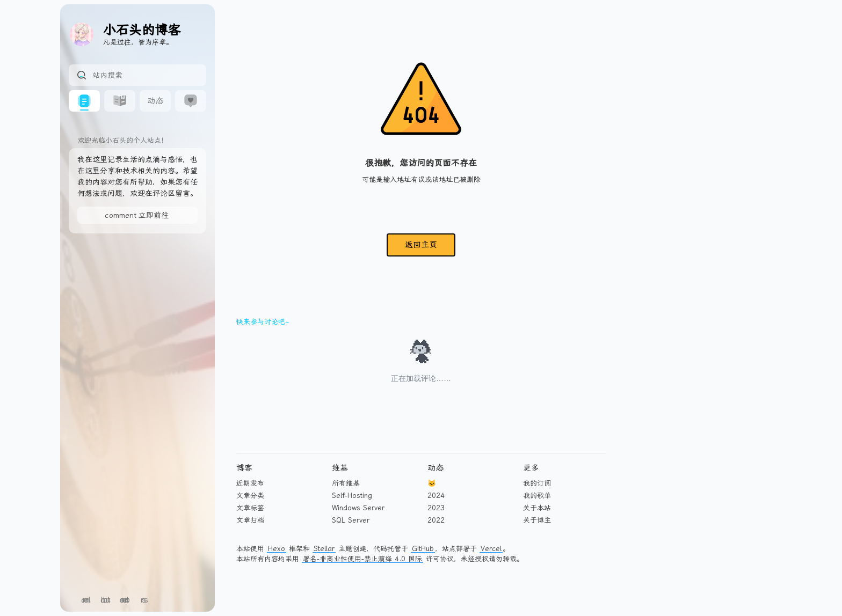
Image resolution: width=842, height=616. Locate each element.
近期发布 (250, 483)
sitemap (125, 600)
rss (144, 600)
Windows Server (358, 508)
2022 (436, 520)
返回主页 (421, 245)
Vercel (491, 549)
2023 (436, 508)
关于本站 (537, 508)
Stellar (324, 549)
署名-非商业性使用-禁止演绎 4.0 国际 (362, 559)
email (86, 600)
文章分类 (250, 496)
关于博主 (537, 520)
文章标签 (250, 508)
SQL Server (351, 520)
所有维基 (346, 483)
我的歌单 (537, 496)
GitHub (423, 549)
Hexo (277, 549)
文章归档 (250, 520)
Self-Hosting (352, 496)
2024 (436, 496)
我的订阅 (537, 483)
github (106, 600)
